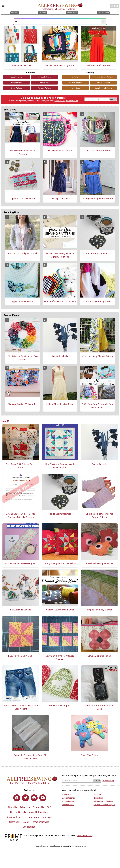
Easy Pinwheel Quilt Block (21, 656)
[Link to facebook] (17, 798)
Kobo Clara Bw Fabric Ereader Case (99, 707)
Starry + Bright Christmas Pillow (60, 563)
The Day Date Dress (60, 198)
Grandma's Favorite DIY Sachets (60, 301)
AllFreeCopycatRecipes (103, 801)
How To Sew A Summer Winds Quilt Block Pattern (60, 466)
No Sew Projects (76, 83)
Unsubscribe (29, 827)
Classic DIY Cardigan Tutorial (23, 253)
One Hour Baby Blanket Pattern (98, 356)
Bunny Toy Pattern (90, 755)
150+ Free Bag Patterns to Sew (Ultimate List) (98, 406)
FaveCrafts (67, 795)
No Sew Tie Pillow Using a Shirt (60, 65)
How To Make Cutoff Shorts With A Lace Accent (21, 707)
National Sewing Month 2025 (60, 610)
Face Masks (44, 83)
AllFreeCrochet (68, 798)
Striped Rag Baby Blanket (99, 610)
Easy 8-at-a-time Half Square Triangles (60, 658)
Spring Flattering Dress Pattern (98, 198)
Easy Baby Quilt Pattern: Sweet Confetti (21, 466)
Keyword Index (14, 817)
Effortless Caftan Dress (99, 65)
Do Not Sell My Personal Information (29, 812)
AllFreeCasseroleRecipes (104, 805)
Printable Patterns (44, 88)
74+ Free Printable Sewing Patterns (22, 152)
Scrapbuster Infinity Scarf (98, 301)
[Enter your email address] (78, 781)
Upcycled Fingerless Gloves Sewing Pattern (99, 516)
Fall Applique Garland (21, 610)
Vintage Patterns (44, 77)
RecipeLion (98, 798)
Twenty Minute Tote (21, 65)
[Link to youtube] (43, 798)
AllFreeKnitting (68, 801)
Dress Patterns (17, 88)
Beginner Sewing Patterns (103, 77)
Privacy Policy (60, 101)
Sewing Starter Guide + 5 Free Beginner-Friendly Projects (21, 516)
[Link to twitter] (25, 798)
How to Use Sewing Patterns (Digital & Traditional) (60, 255)
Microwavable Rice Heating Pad (21, 563)
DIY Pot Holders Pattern (60, 151)
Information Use (72, 101)
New (5, 421)
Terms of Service (40, 822)
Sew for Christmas (103, 83)
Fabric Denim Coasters (97, 253)
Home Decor (76, 88)
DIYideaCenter (68, 805)
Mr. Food (97, 795)
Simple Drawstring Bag (60, 706)
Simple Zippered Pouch (99, 656)
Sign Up (113, 99)
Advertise (25, 807)
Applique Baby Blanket (23, 301)
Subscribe (47, 817)
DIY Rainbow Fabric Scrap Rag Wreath (23, 358)
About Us (12, 807)
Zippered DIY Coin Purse (23, 198)
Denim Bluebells (60, 356)
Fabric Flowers (17, 83)
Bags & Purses (17, 77)
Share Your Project (19, 822)
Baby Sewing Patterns (103, 88)
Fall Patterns (76, 77)
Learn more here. (85, 836)
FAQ (49, 807)
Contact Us (38, 807)
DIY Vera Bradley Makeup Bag (22, 404)
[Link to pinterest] (34, 798)
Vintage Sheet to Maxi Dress (60, 404)
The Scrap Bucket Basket (97, 151)
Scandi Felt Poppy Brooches (99, 563)
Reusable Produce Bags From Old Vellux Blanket (30, 757)
